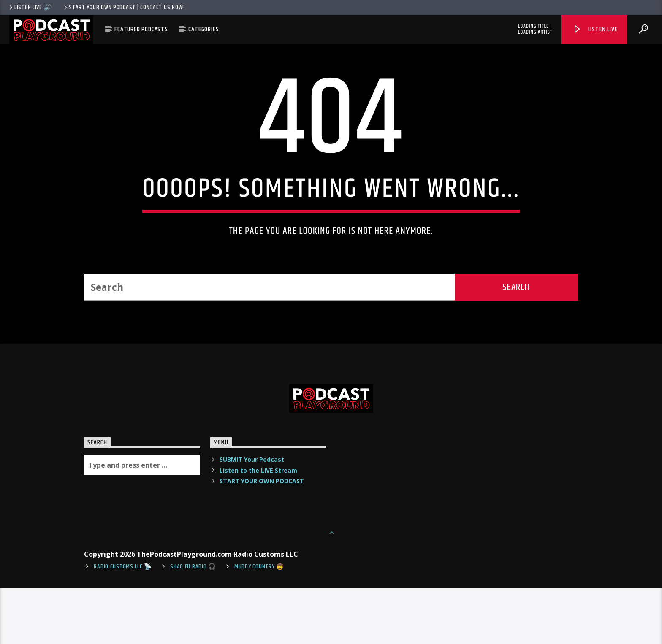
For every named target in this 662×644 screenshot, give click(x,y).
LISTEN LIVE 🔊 (30, 8)
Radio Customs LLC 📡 (123, 623)
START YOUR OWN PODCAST (262, 537)
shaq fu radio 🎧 (193, 623)
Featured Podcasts (141, 29)
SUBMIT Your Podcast (252, 516)
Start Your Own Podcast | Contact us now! (123, 8)
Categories (203, 29)
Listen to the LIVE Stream (258, 526)
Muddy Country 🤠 (259, 623)
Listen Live (595, 29)
